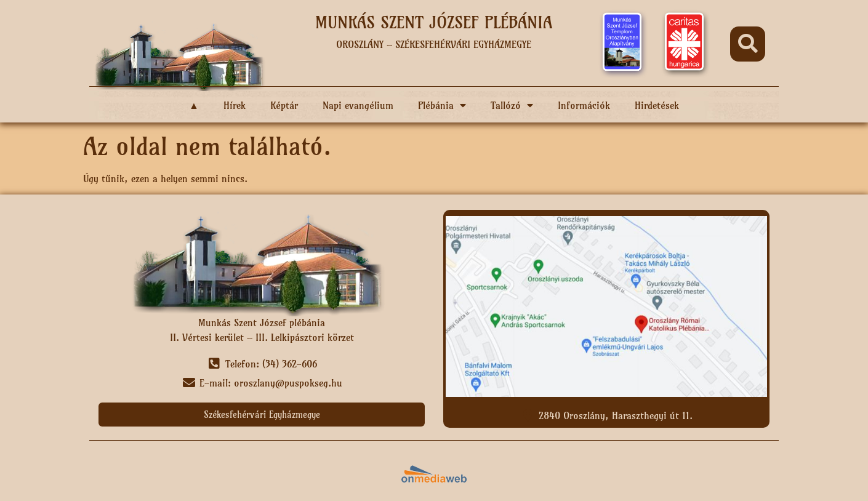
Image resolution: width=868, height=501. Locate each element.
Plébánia (442, 105)
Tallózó (512, 105)
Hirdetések (657, 105)
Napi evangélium (358, 105)
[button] (748, 44)
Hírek (235, 105)
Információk (584, 105)
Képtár (284, 105)
